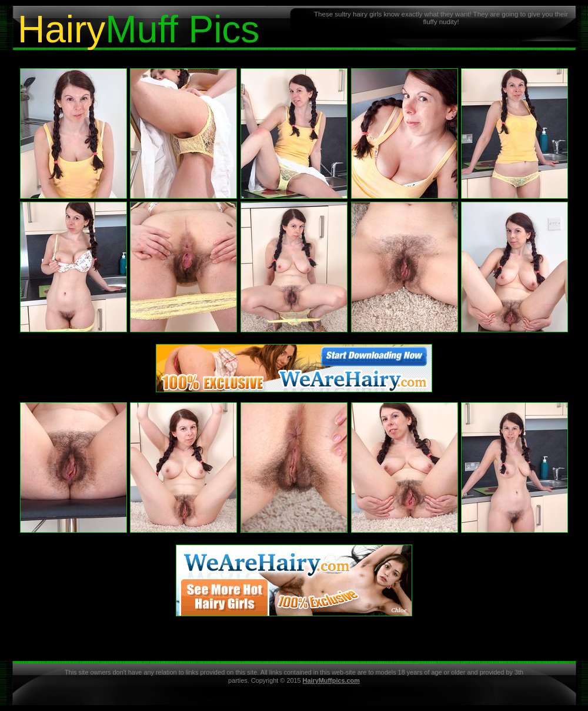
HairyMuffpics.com (331, 680)
